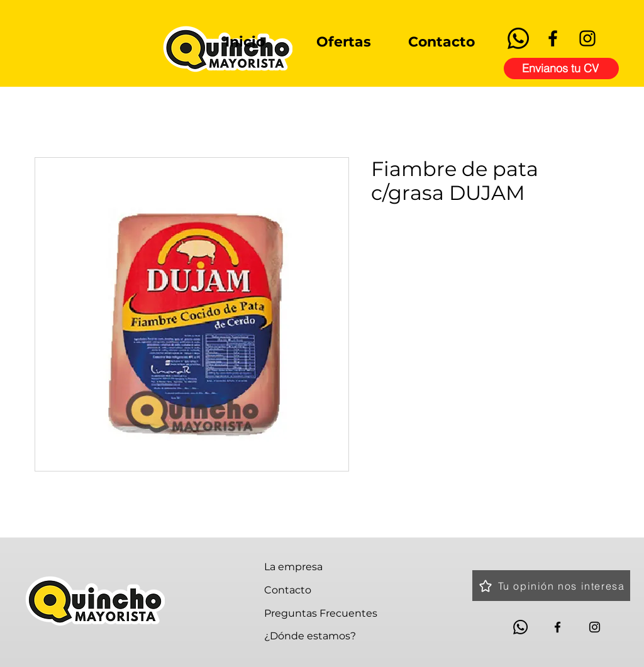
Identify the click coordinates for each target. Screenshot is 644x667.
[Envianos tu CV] (561, 69)
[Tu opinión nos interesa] (551, 586)
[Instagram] (587, 38)
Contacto (288, 590)
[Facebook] (553, 38)
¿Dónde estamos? (310, 636)
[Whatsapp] (518, 38)
